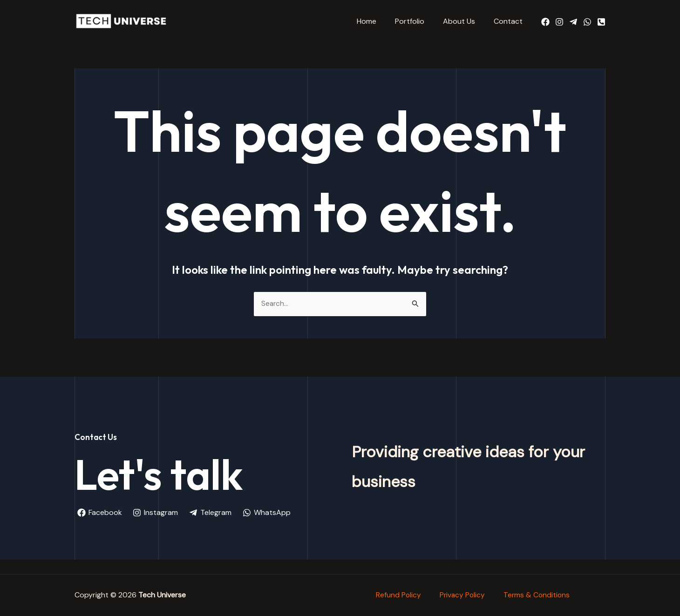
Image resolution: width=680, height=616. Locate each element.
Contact (510, 21)
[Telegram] (573, 22)
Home (380, 21)
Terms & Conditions (538, 591)
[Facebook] (545, 22)
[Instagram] (559, 22)
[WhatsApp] (587, 22)
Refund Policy (397, 591)
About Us (465, 21)
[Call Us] (601, 22)
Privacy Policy (462, 591)
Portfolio (419, 21)
